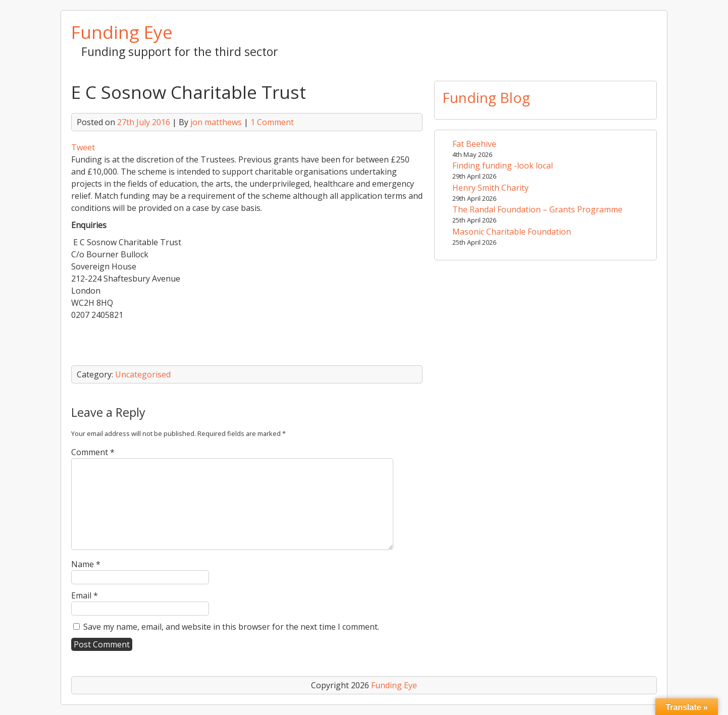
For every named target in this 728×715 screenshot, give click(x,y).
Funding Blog (486, 97)
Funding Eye (122, 32)
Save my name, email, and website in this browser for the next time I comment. (231, 627)
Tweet (83, 147)
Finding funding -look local (503, 166)
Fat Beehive (474, 144)
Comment (93, 452)
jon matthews (216, 122)
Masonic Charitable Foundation (512, 232)
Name (86, 564)
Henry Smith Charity (490, 188)
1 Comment (272, 122)
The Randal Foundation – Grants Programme (537, 209)
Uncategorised (143, 374)
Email (85, 595)
